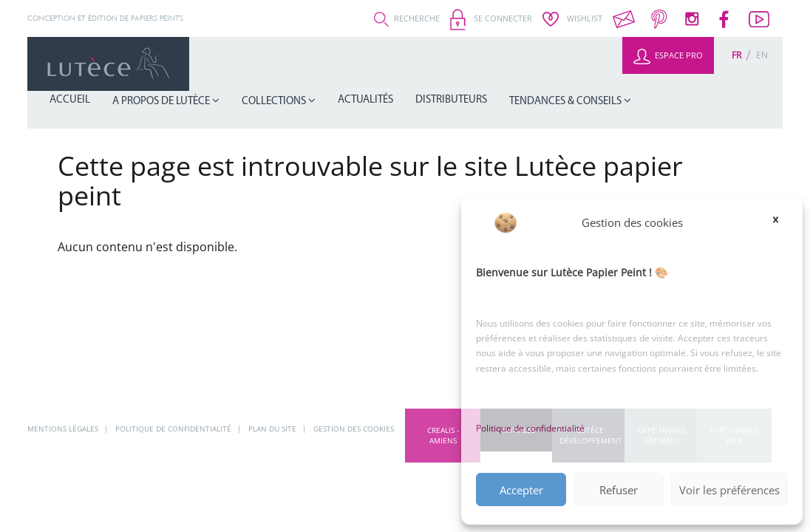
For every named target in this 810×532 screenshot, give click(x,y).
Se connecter (491, 18)
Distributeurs (539, 63)
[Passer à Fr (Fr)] (736, 55)
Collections (396, 64)
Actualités (470, 63)
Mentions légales (64, 429)
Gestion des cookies (354, 429)
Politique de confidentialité (530, 428)
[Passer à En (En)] (762, 55)
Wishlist (572, 18)
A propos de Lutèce (302, 64)
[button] (780, 222)
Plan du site (273, 429)
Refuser (619, 490)
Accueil (225, 63)
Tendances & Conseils (634, 64)
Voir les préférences (729, 490)
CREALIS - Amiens (443, 435)
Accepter (521, 490)
